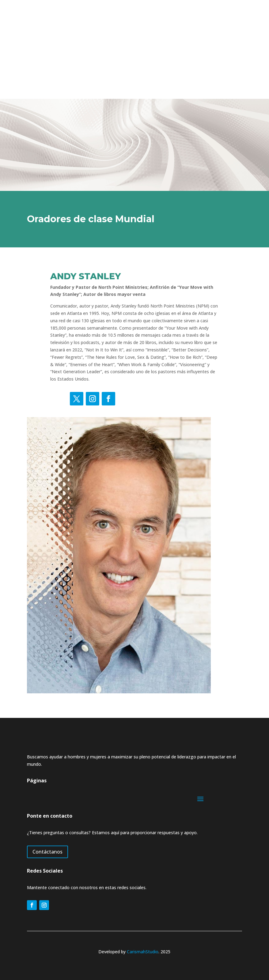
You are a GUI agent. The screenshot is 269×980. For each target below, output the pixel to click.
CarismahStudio (143, 952)
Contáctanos (47, 852)
